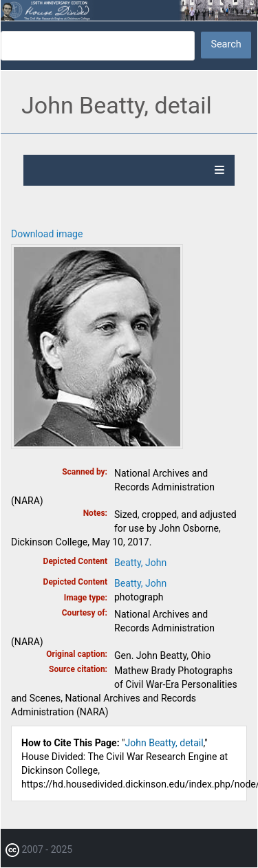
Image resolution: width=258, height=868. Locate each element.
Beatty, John (140, 563)
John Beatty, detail (164, 743)
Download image (47, 234)
